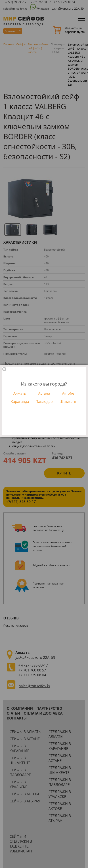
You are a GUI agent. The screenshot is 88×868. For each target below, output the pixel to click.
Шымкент (68, 402)
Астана (44, 393)
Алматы (20, 393)
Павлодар (44, 402)
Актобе (68, 393)
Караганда (20, 402)
